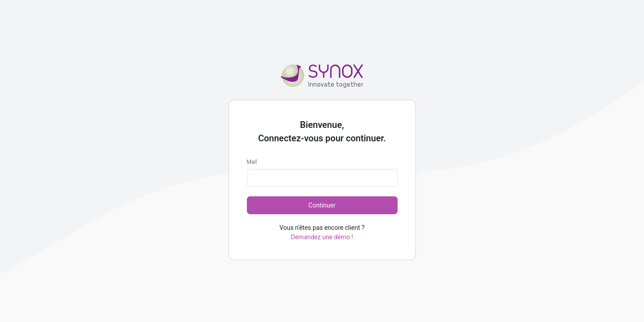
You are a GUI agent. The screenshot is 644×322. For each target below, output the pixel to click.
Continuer (322, 205)
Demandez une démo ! (322, 237)
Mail (252, 162)
